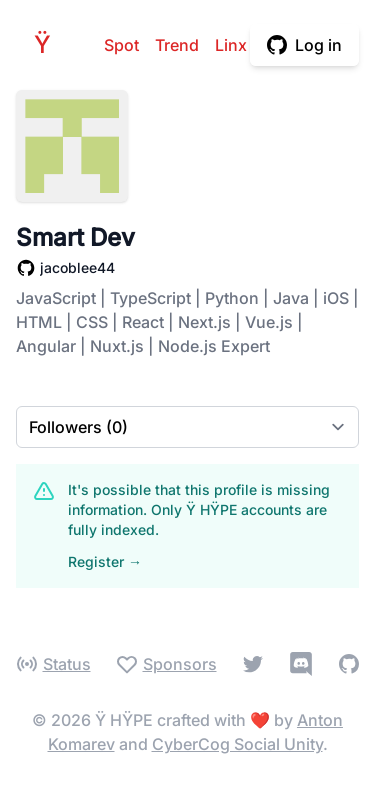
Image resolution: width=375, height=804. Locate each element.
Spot (121, 45)
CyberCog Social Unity (237, 744)
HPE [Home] (48, 44)
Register (105, 561)
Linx (231, 45)
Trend (177, 45)
